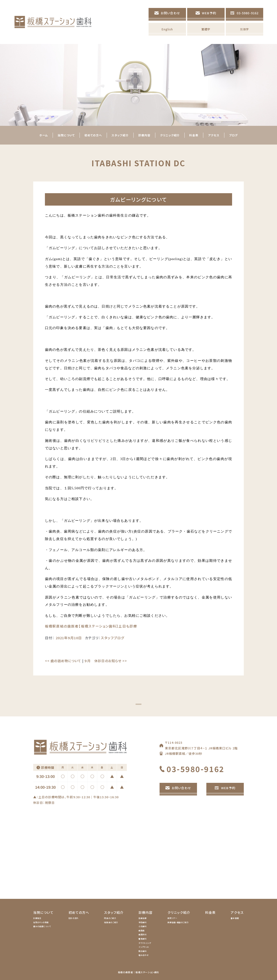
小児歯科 (143, 926)
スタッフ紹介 (114, 912)
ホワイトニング (145, 943)
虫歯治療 (143, 918)
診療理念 (37, 918)
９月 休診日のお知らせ (106, 661)
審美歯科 (143, 939)
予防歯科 (143, 922)
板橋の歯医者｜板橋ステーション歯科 (139, 972)
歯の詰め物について (63, 661)
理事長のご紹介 (111, 922)
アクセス (237, 912)
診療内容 (146, 912)
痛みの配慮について (42, 926)
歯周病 (142, 931)
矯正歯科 (143, 951)
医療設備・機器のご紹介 (178, 922)
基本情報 (235, 918)
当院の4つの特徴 (41, 922)
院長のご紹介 (110, 918)
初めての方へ (79, 912)
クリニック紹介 (179, 912)
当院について (43, 912)
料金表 (210, 912)
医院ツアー (172, 918)
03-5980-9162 (195, 769)
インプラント (144, 947)
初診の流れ (74, 918)
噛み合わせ (144, 955)
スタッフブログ (113, 638)
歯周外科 (143, 935)
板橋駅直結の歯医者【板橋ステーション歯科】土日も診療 (91, 626)
